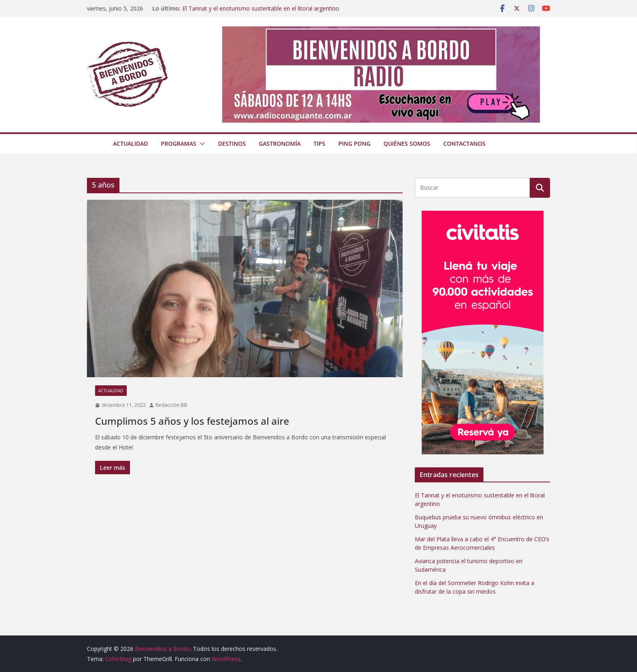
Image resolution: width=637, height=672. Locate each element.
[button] (201, 144)
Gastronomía (280, 144)
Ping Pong (354, 144)
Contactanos (464, 144)
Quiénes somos (407, 144)
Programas (179, 144)
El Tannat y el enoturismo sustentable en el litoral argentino (261, 8)
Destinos (232, 144)
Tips (320, 144)
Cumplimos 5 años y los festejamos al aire (192, 421)
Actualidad (130, 144)
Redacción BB (171, 405)
